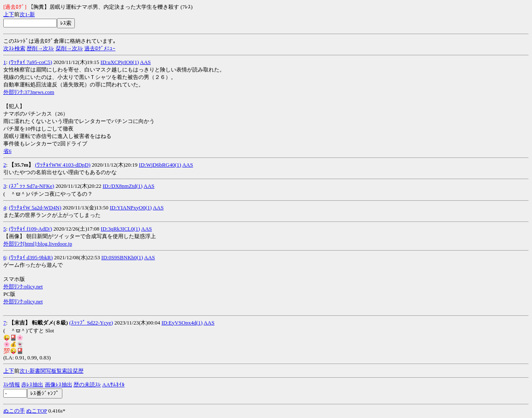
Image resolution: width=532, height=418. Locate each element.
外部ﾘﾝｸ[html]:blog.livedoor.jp (38, 244)
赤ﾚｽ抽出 (32, 385)
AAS (145, 62)
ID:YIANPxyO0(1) (131, 208)
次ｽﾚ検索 (14, 48)
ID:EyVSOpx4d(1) (182, 323)
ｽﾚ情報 (12, 385)
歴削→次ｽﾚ (40, 48)
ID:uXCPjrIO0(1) (120, 62)
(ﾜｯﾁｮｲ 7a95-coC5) (30, 62)
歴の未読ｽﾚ (87, 385)
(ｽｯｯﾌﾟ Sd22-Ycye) (91, 323)
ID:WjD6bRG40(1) (160, 165)
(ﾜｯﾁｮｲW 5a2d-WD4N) (35, 208)
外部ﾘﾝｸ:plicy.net (23, 286)
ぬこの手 (14, 411)
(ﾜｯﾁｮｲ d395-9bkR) (31, 257)
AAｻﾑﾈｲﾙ (113, 385)
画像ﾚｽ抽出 (59, 385)
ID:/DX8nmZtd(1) (123, 186)
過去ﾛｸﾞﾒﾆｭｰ (100, 48)
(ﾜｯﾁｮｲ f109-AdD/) (30, 229)
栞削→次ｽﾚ (69, 48)
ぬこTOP (37, 411)
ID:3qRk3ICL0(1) (120, 229)
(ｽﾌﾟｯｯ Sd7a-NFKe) (31, 186)
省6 (7, 151)
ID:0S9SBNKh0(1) (122, 257)
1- (27, 14)
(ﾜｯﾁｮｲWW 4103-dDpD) (63, 165)
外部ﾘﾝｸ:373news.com (29, 92)
